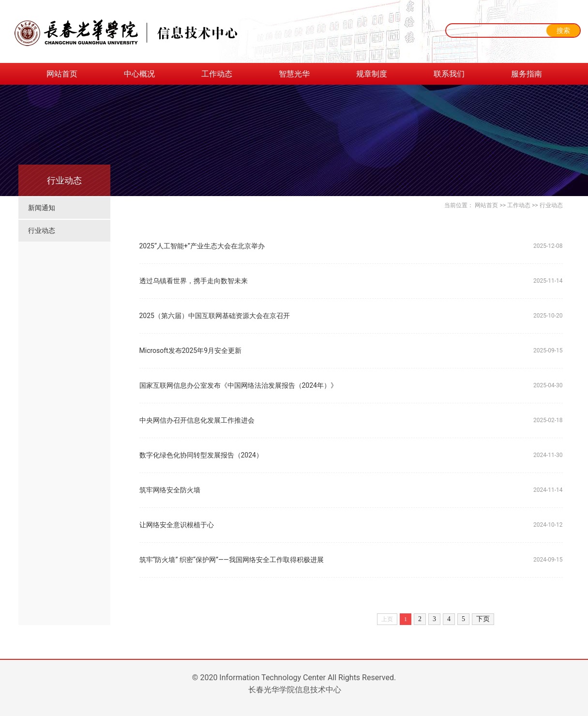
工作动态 (519, 205)
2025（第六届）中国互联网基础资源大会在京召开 (215, 316)
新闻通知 (42, 208)
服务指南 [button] (527, 74)
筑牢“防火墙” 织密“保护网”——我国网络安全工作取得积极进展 (232, 560)
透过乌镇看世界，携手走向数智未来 (194, 281)
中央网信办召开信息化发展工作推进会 (197, 420)
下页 (483, 619)
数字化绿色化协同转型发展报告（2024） (201, 455)
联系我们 (449, 74)
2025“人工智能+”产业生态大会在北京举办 (202, 246)
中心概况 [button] (139, 74)
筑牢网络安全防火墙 (170, 490)
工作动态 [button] (217, 74)
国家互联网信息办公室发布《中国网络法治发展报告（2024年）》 (238, 385)
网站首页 (62, 74)
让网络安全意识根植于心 (177, 525)
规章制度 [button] (372, 74)
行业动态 (42, 230)
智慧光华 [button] (294, 74)
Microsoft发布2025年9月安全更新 (191, 350)
